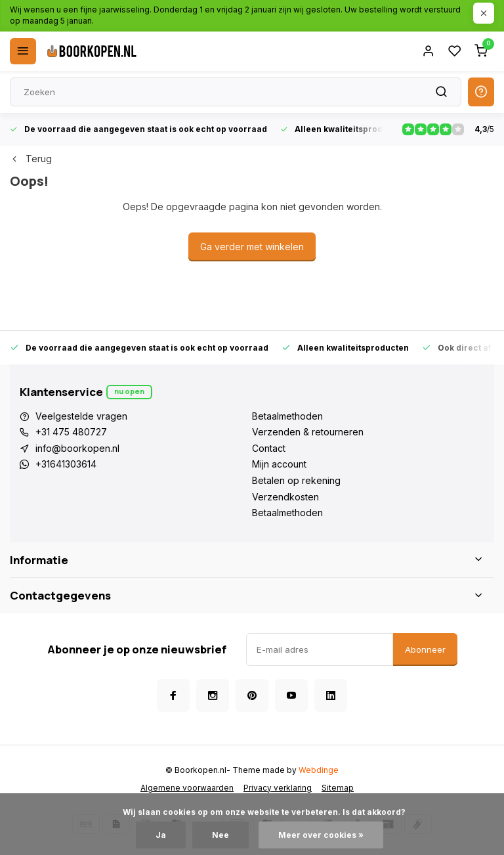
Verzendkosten (285, 497)
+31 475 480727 (71, 432)
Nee (220, 835)
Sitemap (338, 788)
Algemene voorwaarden (187, 788)
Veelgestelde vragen (81, 416)
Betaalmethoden (287, 416)
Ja (161, 835)
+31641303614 (66, 464)
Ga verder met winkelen (252, 247)
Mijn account (279, 464)
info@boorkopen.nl (77, 448)
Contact (269, 448)
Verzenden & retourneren (308, 432)
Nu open (129, 391)
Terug (31, 159)
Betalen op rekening (296, 480)
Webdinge (319, 770)
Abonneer (425, 649)
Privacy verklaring (278, 788)
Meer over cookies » (321, 835)
